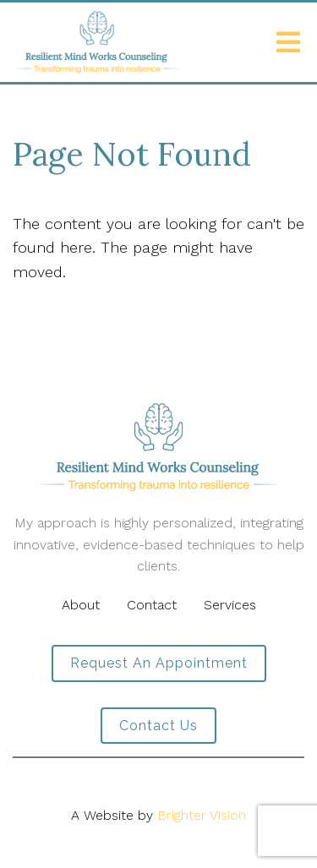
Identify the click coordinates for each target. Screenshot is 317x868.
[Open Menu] (288, 42)
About (81, 605)
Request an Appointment (159, 663)
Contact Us (158, 726)
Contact (152, 605)
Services (230, 605)
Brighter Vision (202, 815)
